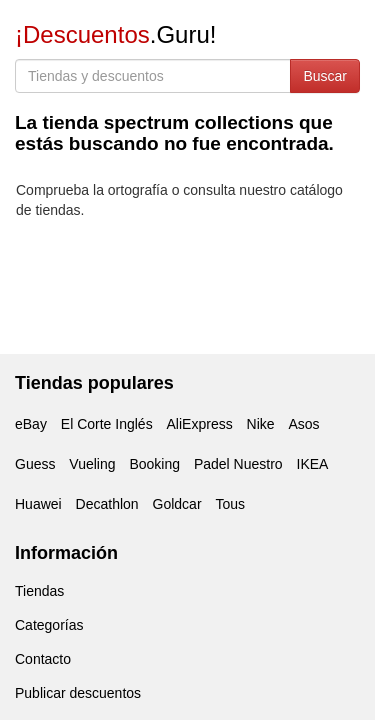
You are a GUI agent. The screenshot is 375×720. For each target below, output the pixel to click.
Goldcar (177, 504)
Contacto (43, 659)
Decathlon (107, 504)
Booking (154, 464)
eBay (31, 424)
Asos (303, 424)
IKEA (313, 464)
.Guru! (115, 34)
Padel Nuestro (238, 464)
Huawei (38, 504)
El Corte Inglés (107, 424)
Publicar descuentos (78, 693)
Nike (261, 424)
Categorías (49, 625)
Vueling (92, 464)
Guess (35, 464)
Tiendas (39, 591)
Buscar (325, 76)
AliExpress (200, 424)
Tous (230, 504)
